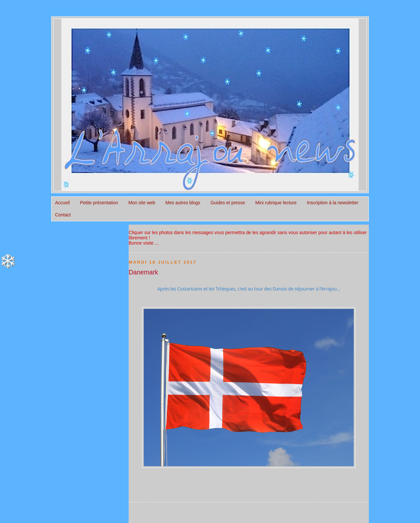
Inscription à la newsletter (333, 203)
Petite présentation (99, 203)
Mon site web (142, 203)
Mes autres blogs (183, 203)
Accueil (63, 203)
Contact (63, 215)
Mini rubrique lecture (276, 203)
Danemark (143, 272)
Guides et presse (228, 203)
